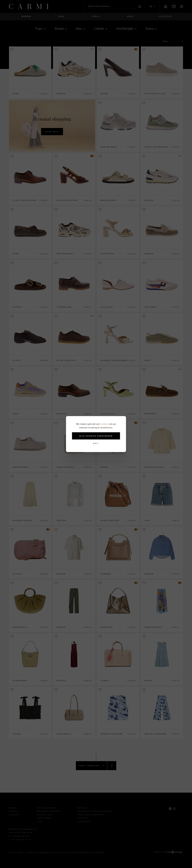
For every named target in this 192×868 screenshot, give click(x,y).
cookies (104, 424)
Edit (96, 443)
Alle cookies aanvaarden (96, 436)
